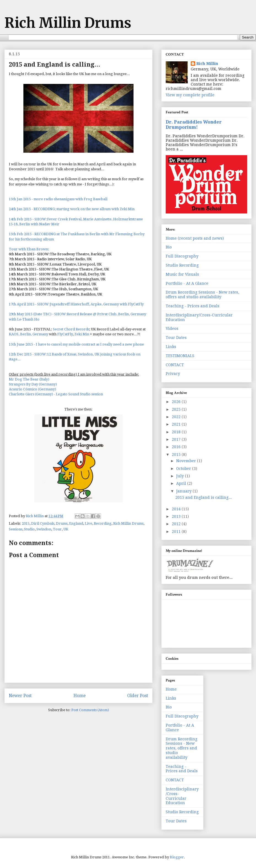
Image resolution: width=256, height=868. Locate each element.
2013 (177, 516)
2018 (177, 432)
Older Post (138, 696)
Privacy (173, 374)
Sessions (16, 529)
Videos (172, 328)
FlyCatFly (65, 334)
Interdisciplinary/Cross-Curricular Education (182, 796)
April (182, 483)
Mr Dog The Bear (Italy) (29, 379)
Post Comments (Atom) (90, 710)
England (76, 523)
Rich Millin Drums (68, 23)
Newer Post (20, 696)
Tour (57, 529)
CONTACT (175, 365)
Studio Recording (182, 265)
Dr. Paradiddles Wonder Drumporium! (194, 125)
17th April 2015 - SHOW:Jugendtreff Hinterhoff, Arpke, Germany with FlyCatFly (76, 304)
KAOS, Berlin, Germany (28, 334)
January (184, 491)
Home (80, 696)
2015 (26, 523)
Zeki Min (82, 334)
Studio (29, 529)
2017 (177, 439)
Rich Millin (207, 64)
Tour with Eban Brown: (29, 249)
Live (88, 523)
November (187, 461)
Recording (103, 523)
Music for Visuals (182, 274)
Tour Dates (176, 338)
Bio (169, 247)
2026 (177, 402)
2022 (177, 417)
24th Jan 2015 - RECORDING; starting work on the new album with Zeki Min (72, 209)
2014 (177, 509)
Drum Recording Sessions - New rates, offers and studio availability (202, 295)
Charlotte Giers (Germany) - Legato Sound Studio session (56, 394)
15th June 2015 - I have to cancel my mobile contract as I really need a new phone (76, 344)
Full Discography (182, 256)
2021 (177, 424)
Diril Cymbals (43, 523)
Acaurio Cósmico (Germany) (32, 389)
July (181, 476)
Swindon (44, 529)
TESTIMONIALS (180, 356)
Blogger (177, 857)
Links (171, 347)
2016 (177, 447)
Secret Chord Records (71, 329)
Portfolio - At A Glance (187, 283)
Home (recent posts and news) (195, 238)
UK (66, 529)
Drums (62, 523)
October (184, 469)
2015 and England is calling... (204, 497)
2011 (177, 532)
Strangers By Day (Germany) (33, 384)
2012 (177, 524)
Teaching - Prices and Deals (193, 306)
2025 (177, 409)
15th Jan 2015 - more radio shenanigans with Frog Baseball (58, 199)
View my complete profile (190, 95)
